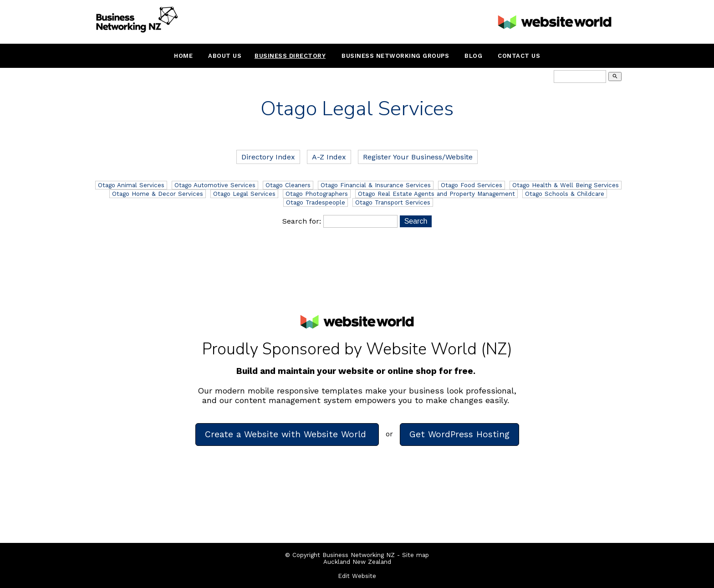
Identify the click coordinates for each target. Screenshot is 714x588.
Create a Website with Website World (287, 434)
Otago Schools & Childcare (565, 194)
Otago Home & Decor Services (158, 194)
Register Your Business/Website (418, 157)
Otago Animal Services (131, 185)
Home (183, 56)
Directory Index (268, 157)
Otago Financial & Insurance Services (376, 185)
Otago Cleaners (288, 185)
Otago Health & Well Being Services (566, 185)
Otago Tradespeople (316, 202)
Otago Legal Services (244, 194)
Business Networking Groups (395, 56)
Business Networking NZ (359, 555)
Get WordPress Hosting (459, 434)
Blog (473, 56)
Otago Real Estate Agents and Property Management (436, 194)
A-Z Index (329, 157)
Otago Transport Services (393, 202)
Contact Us (519, 56)
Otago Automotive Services (215, 185)
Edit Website (357, 576)
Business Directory (290, 56)
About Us (225, 56)
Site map (416, 555)
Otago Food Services (472, 185)
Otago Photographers (317, 194)
